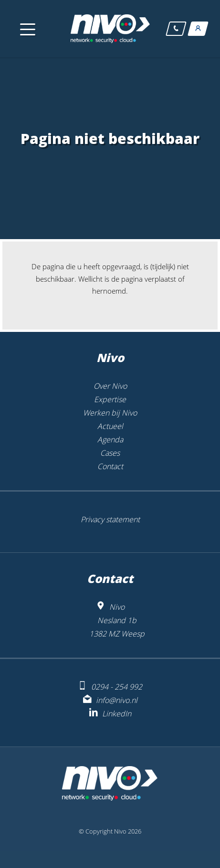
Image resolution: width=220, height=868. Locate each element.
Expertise (110, 399)
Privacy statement (110, 519)
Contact (110, 466)
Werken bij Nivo (110, 413)
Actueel (110, 426)
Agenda (110, 439)
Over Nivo (110, 386)
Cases (110, 453)
